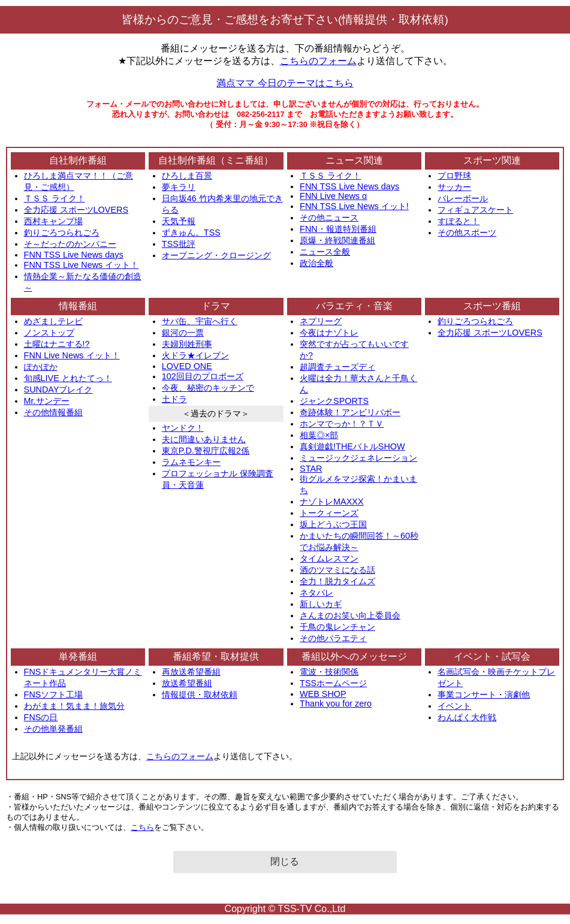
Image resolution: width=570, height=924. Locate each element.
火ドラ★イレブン (195, 355)
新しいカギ (321, 604)
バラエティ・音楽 (354, 306)
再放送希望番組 (191, 672)
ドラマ (216, 306)
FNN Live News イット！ (72, 355)
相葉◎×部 (319, 435)
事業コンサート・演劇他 (484, 694)
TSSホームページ (333, 683)
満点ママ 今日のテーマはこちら (285, 83)
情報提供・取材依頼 (200, 694)
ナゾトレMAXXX (331, 502)
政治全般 (316, 263)
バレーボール (463, 198)
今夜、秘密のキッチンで (208, 388)
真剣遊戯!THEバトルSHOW (352, 446)
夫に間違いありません (204, 439)
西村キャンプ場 (53, 221)
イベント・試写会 (492, 656)
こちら (142, 827)
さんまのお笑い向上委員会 (350, 615)
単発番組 (78, 656)
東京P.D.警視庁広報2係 (206, 451)
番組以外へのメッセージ (354, 656)
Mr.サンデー (47, 401)
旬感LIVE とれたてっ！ (68, 378)
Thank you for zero (336, 703)
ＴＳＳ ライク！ (55, 198)
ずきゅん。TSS (191, 232)
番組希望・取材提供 (216, 656)
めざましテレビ (53, 321)
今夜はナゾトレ (329, 333)
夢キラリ (179, 187)
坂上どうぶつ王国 (333, 524)
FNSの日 (41, 717)
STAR (311, 469)
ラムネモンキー (191, 462)
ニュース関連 (354, 160)
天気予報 (179, 221)
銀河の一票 (183, 333)
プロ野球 (454, 176)
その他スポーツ (467, 232)
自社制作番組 (78, 160)
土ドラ (174, 399)
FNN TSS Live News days (74, 255)
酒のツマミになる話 (337, 570)
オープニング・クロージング (216, 255)
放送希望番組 (187, 683)
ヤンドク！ (183, 428)
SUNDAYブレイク (58, 389)
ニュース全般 (325, 252)
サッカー (454, 187)
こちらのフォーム (318, 61)
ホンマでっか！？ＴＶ (342, 424)
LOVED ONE (187, 366)
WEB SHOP (323, 694)
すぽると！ (459, 221)
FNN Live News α (333, 196)
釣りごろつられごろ (62, 232)
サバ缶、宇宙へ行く (200, 321)
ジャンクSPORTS (334, 401)
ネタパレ (316, 593)
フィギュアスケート (475, 210)
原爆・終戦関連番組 (337, 240)
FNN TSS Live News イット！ (82, 265)
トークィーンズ (329, 513)
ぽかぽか (41, 367)
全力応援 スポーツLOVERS (76, 210)
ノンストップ (49, 333)
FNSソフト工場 (54, 694)
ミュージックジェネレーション (358, 458)
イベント (454, 706)
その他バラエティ (333, 638)
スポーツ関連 (492, 160)
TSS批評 (179, 244)
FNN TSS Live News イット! (354, 206)
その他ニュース (329, 218)
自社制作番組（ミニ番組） (216, 160)
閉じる (285, 861)
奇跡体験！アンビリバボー (350, 412)
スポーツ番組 (492, 306)
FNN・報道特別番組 (338, 229)
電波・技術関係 (329, 672)
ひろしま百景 (187, 176)
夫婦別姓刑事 (187, 344)
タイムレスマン (329, 558)
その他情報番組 (53, 412)
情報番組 (78, 306)
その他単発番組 (53, 729)
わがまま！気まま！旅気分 (74, 706)
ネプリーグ (321, 321)
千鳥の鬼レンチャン (337, 627)
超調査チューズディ (337, 367)
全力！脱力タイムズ (337, 581)
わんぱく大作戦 (467, 717)
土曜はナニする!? (57, 344)
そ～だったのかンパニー (70, 244)
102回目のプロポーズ (203, 376)
